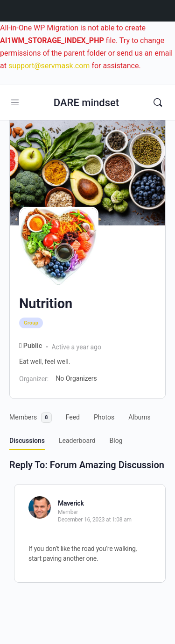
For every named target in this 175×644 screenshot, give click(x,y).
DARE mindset (86, 103)
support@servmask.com (49, 66)
